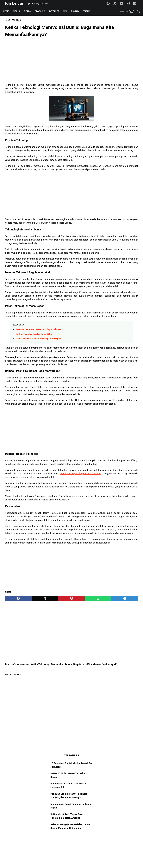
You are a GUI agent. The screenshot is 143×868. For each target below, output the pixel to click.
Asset (108, 438)
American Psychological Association (33, 550)
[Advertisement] (49, 62)
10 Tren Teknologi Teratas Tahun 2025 (34, 386)
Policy (75, 858)
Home (8, 11)
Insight (117, 422)
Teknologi (121, 427)
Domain (77, 11)
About (55, 858)
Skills (18, 11)
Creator (124, 443)
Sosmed (109, 427)
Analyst (121, 449)
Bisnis (29, 11)
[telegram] (85, 697)
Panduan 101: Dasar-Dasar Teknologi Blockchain (39, 381)
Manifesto (119, 438)
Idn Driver (14, 3)
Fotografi (109, 459)
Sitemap (65, 858)
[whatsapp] (67, 697)
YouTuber (110, 449)
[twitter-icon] (116, 3)
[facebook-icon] (110, 3)
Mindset (127, 422)
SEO (67, 11)
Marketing (121, 433)
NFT (119, 459)
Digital (118, 465)
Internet (56, 11)
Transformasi (111, 454)
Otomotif (109, 406)
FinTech (128, 465)
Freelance (131, 438)
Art (131, 433)
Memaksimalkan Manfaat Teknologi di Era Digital (39, 390)
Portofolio (129, 459)
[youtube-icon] (123, 3)
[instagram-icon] (129, 3)
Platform (109, 433)
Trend (89, 11)
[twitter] (32, 697)
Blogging (42, 11)
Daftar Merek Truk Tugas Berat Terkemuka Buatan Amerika (119, 93)
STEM (108, 470)
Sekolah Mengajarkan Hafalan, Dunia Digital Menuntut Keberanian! (118, 107)
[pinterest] (49, 697)
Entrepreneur (111, 443)
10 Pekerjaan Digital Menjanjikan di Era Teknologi (117, 35)
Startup (109, 465)
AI (117, 416)
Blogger (109, 416)
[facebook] (14, 697)
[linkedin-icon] (136, 3)
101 (123, 416)
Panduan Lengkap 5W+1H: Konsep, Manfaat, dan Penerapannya (120, 69)
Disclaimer (86, 858)
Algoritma (126, 454)
